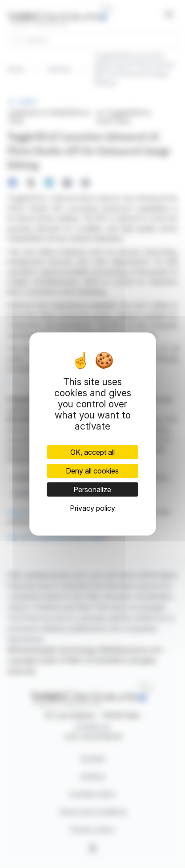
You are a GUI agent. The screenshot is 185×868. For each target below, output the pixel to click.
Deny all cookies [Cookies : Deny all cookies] (92, 471)
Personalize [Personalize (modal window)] (92, 489)
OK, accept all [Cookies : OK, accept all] (92, 452)
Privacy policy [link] (92, 508)
